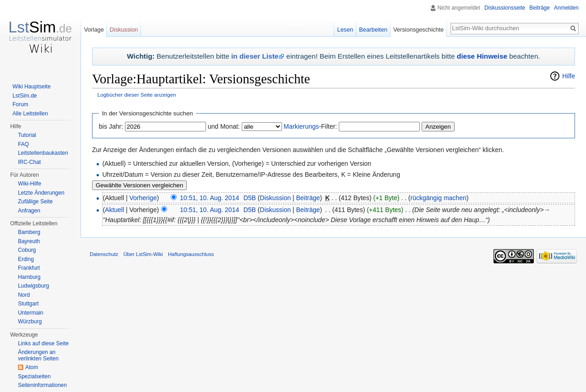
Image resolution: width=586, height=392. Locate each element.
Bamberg (29, 232)
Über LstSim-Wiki (143, 254)
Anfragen (29, 211)
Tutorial (27, 135)
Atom (32, 367)
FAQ (23, 144)
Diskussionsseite (505, 8)
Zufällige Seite (35, 201)
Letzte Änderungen (41, 193)
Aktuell (114, 210)
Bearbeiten (373, 30)
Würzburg (30, 321)
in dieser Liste (255, 56)
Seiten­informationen (42, 385)
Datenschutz (104, 254)
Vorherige (143, 198)
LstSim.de (24, 96)
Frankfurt (29, 268)
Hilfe (569, 76)
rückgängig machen (439, 198)
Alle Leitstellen (30, 114)
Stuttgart (28, 304)
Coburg (27, 250)
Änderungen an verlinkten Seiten (38, 355)
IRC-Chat (29, 162)
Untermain (30, 313)
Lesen (345, 30)
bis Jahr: (111, 126)
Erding (26, 259)
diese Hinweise (482, 56)
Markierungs (301, 126)
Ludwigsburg (33, 286)
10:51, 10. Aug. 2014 (209, 198)
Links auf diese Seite (43, 343)
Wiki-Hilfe (30, 184)
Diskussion (276, 198)
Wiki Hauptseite (31, 87)
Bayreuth (29, 241)
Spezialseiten (34, 376)
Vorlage (94, 30)
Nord (24, 295)
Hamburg (29, 277)
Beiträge (308, 198)
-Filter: (311, 126)
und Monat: (224, 126)
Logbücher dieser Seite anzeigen (137, 95)
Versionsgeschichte (418, 30)
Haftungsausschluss (191, 254)
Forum (20, 104)
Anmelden (566, 8)
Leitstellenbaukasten (43, 153)
